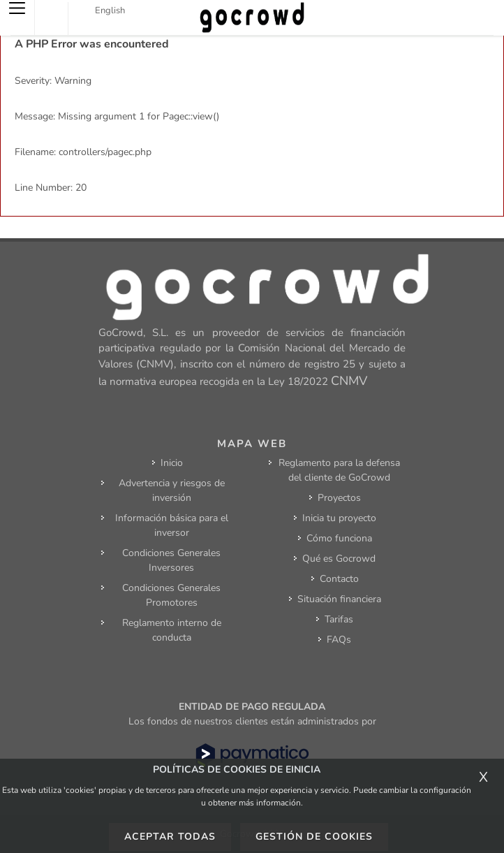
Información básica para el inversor (172, 525)
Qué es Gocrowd (339, 559)
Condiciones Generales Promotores (171, 595)
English (110, 10)
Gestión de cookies (314, 837)
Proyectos (339, 498)
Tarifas (339, 619)
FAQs (339, 640)
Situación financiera (339, 599)
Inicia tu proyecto (339, 518)
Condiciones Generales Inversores (171, 560)
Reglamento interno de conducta (172, 630)
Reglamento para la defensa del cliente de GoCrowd (339, 470)
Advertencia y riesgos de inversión (172, 490)
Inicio (172, 463)
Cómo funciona (339, 538)
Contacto (339, 579)
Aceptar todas (170, 837)
